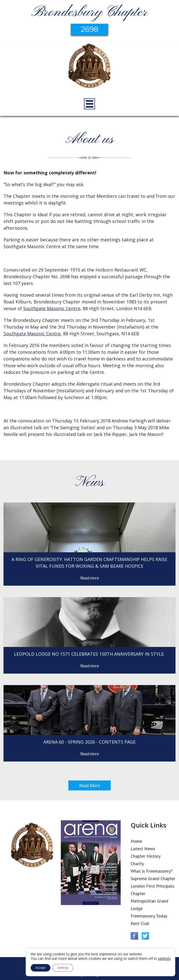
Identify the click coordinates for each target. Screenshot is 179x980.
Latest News (143, 849)
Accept (41, 968)
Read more (89, 578)
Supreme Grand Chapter (153, 878)
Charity (137, 864)
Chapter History (146, 856)
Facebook (134, 936)
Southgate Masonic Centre (52, 308)
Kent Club (140, 923)
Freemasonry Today (149, 916)
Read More (89, 785)
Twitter (145, 936)
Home (136, 841)
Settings (63, 968)
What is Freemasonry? (152, 871)
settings (164, 959)
